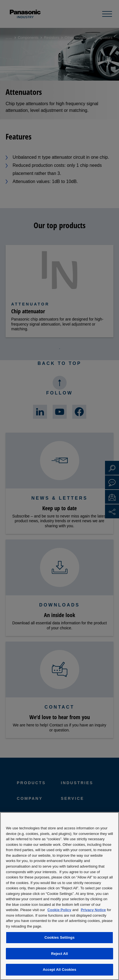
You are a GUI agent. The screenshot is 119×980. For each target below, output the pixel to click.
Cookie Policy (59, 910)
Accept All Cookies (60, 970)
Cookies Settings (60, 937)
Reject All (59, 954)
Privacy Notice (94, 910)
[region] (60, 896)
